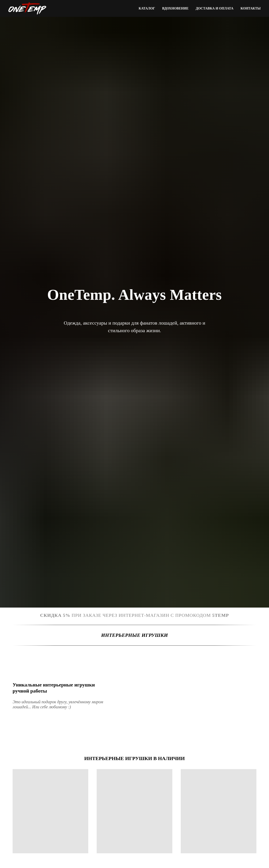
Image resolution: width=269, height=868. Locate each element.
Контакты (251, 8)
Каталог (147, 8)
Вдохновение (175, 8)
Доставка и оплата (214, 8)
